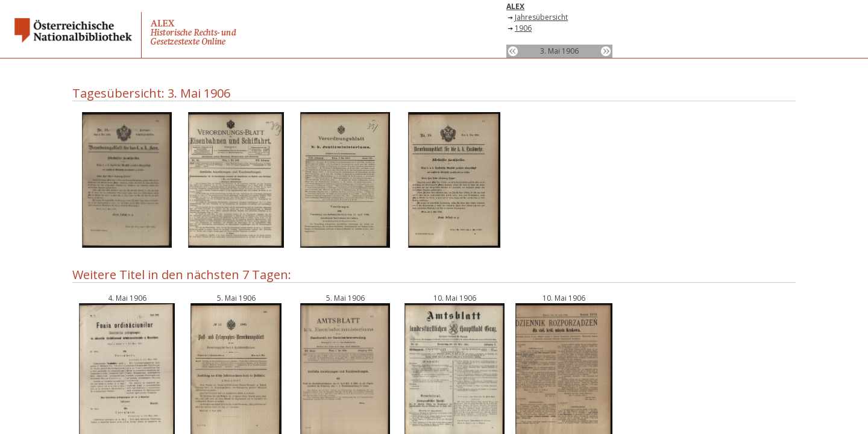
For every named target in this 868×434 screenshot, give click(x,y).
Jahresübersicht (541, 17)
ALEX (515, 6)
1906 (523, 28)
